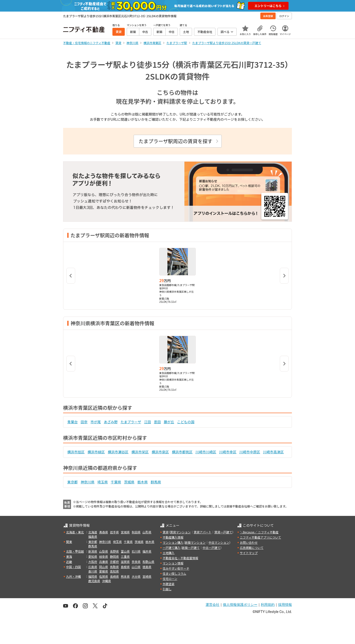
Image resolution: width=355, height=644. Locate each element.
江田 (147, 422)
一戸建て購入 (172, 548)
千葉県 (116, 482)
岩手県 (114, 532)
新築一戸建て (191, 548)
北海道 (93, 532)
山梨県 (104, 551)
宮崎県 (147, 576)
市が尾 (96, 422)
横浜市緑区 (96, 452)
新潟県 (93, 551)
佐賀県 (104, 576)
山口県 (136, 567)
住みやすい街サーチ (176, 568)
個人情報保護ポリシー (240, 605)
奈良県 (136, 562)
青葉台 (72, 422)
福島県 (93, 536)
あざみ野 (111, 422)
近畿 (69, 562)
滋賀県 (125, 562)
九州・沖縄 (73, 576)
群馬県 (156, 482)
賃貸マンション (180, 532)
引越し (167, 589)
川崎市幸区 (228, 452)
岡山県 (104, 567)
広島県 (93, 567)
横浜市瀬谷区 (118, 452)
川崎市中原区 (250, 452)
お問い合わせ (249, 542)
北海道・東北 (75, 532)
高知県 (114, 571)
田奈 (84, 422)
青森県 (104, 532)
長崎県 (114, 576)
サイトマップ (249, 553)
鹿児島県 (94, 581)
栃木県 (142, 482)
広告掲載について (252, 548)
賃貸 (166, 532)
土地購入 (169, 553)
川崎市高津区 (273, 452)
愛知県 (93, 556)
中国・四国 (73, 567)
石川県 (136, 551)
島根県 (125, 567)
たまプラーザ (131, 422)
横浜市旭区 (76, 452)
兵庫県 (104, 562)
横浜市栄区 (140, 452)
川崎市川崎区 (206, 452)
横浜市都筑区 (182, 452)
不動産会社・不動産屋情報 (180, 558)
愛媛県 (104, 571)
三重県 (125, 556)
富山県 (125, 551)
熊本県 (125, 576)
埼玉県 (103, 482)
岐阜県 (104, 556)
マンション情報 (173, 563)
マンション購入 (173, 542)
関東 (69, 542)
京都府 (114, 562)
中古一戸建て (212, 548)
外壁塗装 (169, 584)
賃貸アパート (203, 532)
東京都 (72, 482)
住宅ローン (170, 579)
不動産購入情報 (173, 537)
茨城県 (129, 482)
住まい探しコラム (175, 573)
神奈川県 (88, 482)
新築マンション (195, 542)
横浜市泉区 (160, 452)
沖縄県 (106, 581)
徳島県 (147, 567)
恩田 (157, 422)
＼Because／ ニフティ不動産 (259, 532)
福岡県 (93, 576)
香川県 (93, 571)
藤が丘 (169, 422)
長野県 (114, 551)
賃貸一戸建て (223, 532)
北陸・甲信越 (75, 551)
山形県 (147, 532)
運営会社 (213, 605)
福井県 (147, 551)
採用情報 (285, 605)
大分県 (136, 576)
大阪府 (93, 562)
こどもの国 (186, 422)
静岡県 (114, 556)
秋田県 (136, 532)
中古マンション (219, 542)
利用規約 (268, 605)
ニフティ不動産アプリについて (260, 537)
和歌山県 (148, 562)
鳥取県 (114, 567)
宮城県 (125, 532)
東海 (69, 556)
